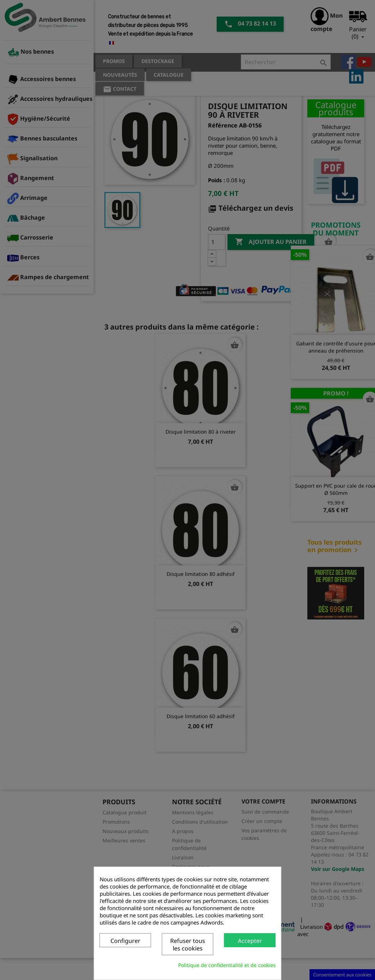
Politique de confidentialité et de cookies (227, 965)
